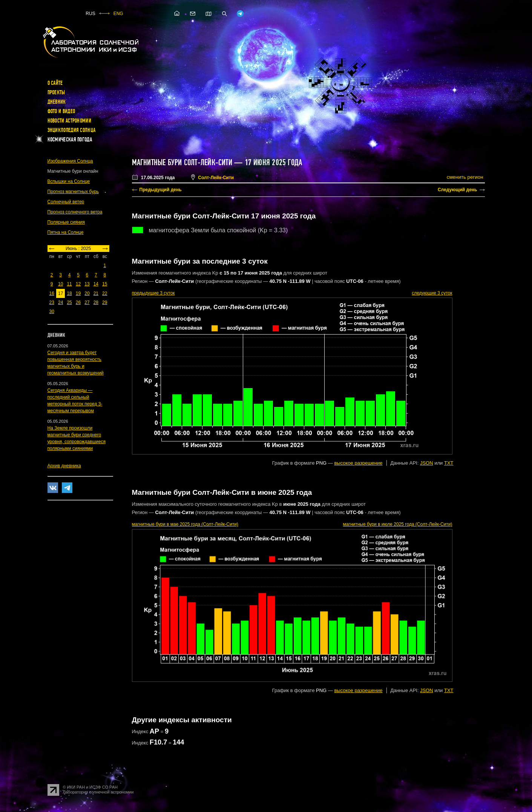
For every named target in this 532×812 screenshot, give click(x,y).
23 (52, 302)
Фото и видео (61, 111)
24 (61, 302)
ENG (118, 14)
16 (52, 293)
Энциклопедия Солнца (72, 130)
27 (87, 302)
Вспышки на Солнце (69, 181)
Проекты (56, 92)
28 (96, 302)
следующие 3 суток (432, 293)
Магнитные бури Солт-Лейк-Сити (182, 163)
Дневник (57, 102)
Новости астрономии (69, 121)
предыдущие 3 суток (153, 293)
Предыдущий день (161, 190)
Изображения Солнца (70, 161)
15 (105, 284)
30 (52, 312)
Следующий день (458, 190)
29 (105, 302)
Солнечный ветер (66, 202)
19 (78, 293)
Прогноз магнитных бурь (73, 192)
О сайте (55, 83)
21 (96, 293)
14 (96, 284)
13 (87, 284)
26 (78, 302)
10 (61, 284)
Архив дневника (64, 466)
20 (87, 293)
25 (69, 302)
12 (78, 284)
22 (105, 293)
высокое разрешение (358, 463)
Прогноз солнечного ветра (75, 212)
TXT (449, 463)
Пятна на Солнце (66, 232)
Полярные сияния (66, 222)
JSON (427, 463)
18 (69, 293)
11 (69, 284)
